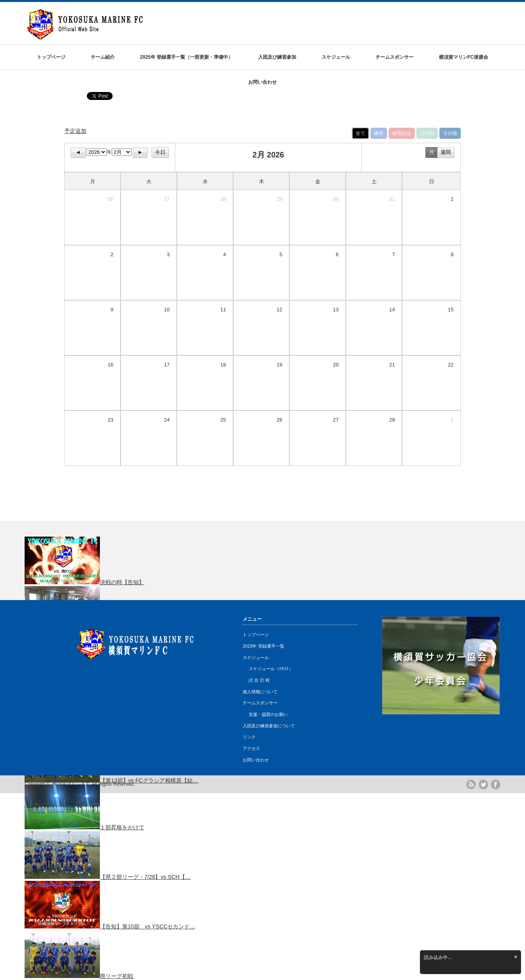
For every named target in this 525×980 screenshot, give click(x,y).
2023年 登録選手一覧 (263, 646)
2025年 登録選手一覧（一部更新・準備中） (186, 57)
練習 (379, 133)
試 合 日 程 (259, 680)
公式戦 (427, 133)
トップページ (51, 57)
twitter (483, 784)
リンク (249, 737)
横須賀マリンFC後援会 (464, 57)
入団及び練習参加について (269, 726)
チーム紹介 (103, 57)
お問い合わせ (262, 82)
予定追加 (75, 131)
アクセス (251, 748)
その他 (450, 133)
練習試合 (402, 133)
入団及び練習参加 (277, 57)
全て (360, 133)
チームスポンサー (395, 57)
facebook (496, 784)
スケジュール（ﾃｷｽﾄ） (271, 669)
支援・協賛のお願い (268, 714)
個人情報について (260, 692)
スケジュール (336, 57)
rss (471, 784)
